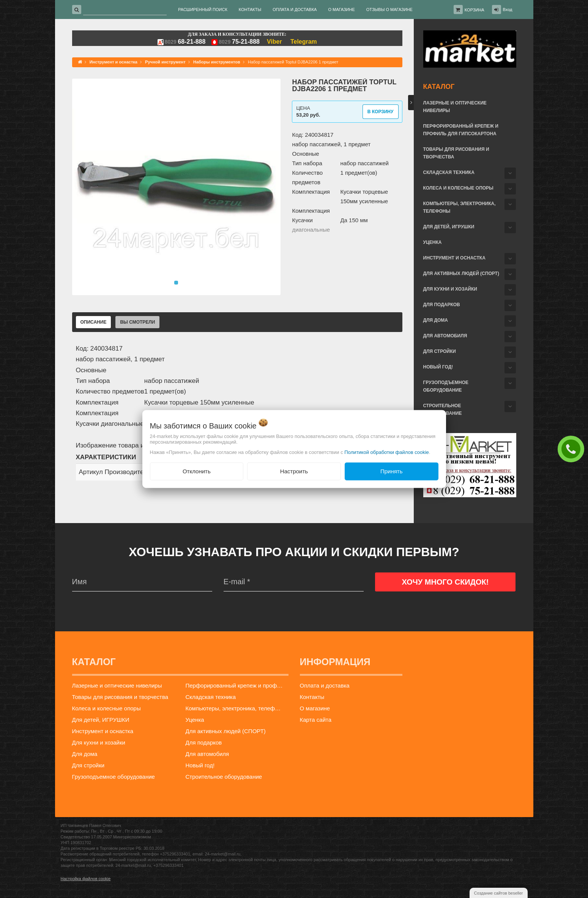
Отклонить (197, 471)
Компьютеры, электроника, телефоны (460, 207)
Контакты (312, 697)
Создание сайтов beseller (499, 893)
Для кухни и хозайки (450, 289)
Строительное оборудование (443, 409)
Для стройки (440, 351)
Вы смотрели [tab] (137, 322)
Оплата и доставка (325, 685)
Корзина (474, 10)
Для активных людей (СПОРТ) (461, 274)
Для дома (436, 320)
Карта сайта (316, 720)
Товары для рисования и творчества (456, 153)
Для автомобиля (445, 336)
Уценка (433, 242)
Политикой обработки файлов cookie (387, 452)
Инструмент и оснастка (454, 258)
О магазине (315, 708)
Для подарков (442, 305)
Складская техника (449, 172)
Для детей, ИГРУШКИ (449, 227)
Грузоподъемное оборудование (446, 386)
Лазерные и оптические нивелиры (455, 107)
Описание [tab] (94, 322)
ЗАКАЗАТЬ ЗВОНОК (573, 449)
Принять (392, 471)
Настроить (294, 471)
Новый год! (438, 367)
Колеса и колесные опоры (458, 188)
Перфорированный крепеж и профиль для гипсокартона (461, 130)
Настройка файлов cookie (86, 879)
